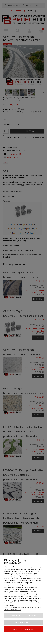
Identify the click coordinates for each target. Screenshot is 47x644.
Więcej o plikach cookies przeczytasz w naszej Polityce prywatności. (23, 609)
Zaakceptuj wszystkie (23, 629)
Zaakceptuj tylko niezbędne (23, 616)
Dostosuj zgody (23, 622)
